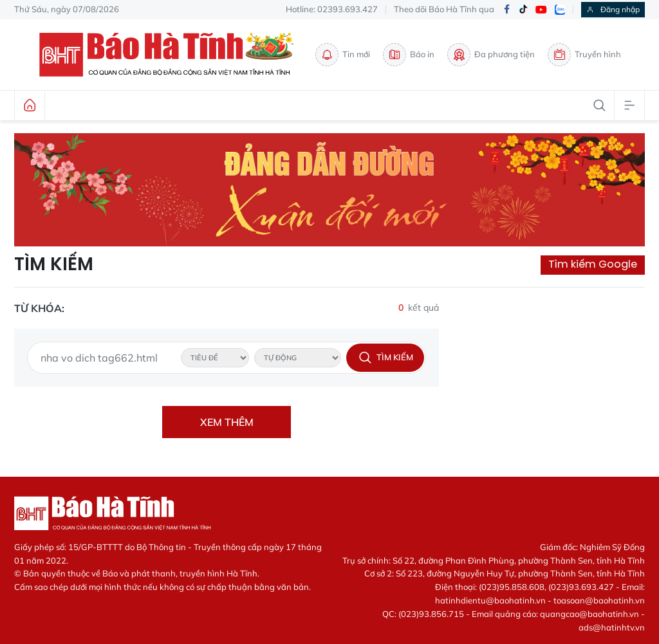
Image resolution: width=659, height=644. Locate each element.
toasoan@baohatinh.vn (599, 600)
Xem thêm (227, 422)
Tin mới (343, 55)
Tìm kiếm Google (593, 264)
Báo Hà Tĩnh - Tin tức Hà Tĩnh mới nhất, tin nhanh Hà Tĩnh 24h (171, 55)
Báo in (409, 55)
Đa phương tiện (491, 55)
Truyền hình (584, 55)
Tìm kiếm (54, 264)
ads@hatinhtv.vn (612, 627)
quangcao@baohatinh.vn (589, 614)
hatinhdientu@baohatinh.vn (490, 600)
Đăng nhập (613, 9)
